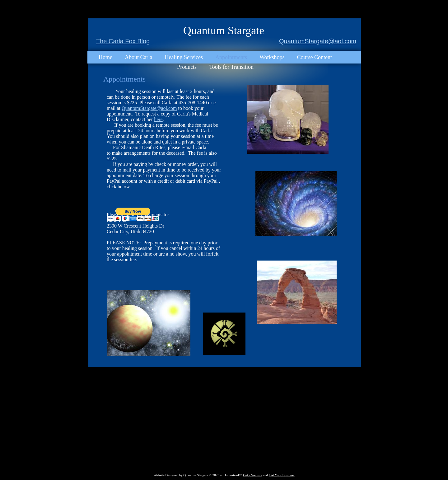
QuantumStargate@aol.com (318, 41)
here (158, 119)
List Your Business (282, 475)
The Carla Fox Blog (123, 41)
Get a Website (252, 475)
